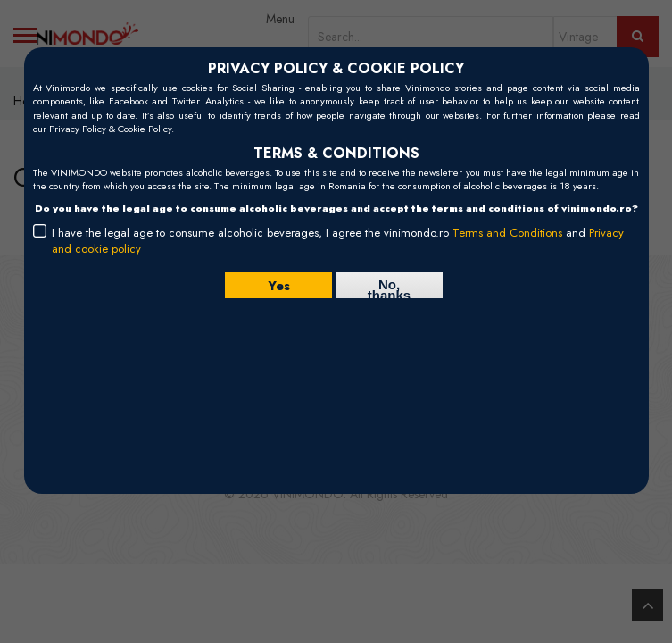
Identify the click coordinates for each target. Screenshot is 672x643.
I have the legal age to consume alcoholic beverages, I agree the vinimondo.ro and (338, 241)
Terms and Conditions (507, 233)
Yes (279, 285)
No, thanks (389, 288)
